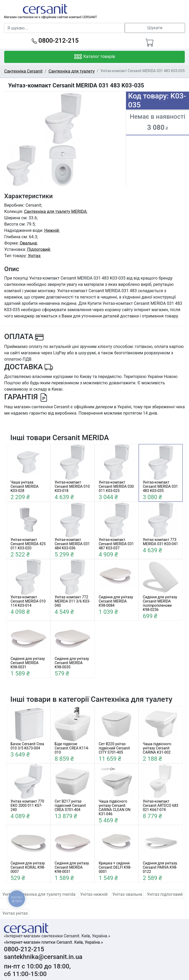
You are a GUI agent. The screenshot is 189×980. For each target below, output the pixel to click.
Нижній (52, 230)
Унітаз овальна (127, 894)
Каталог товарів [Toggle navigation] (95, 57)
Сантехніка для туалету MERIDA (55, 212)
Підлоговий (39, 249)
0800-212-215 (55, 41)
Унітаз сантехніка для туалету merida (39, 894)
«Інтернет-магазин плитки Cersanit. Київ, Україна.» (53, 942)
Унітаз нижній (94, 894)
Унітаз (34, 256)
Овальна (28, 243)
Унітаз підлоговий (165, 894)
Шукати (155, 28)
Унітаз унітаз (15, 913)
